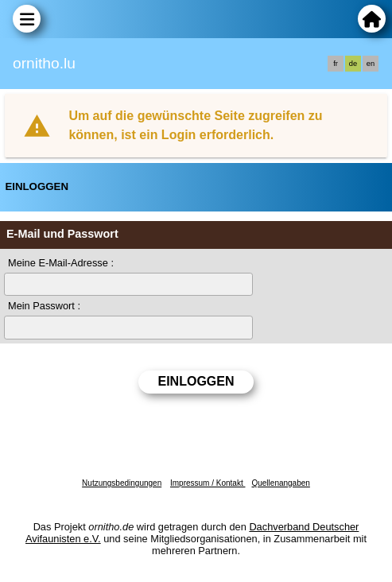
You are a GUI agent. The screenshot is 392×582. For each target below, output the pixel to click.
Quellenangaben (280, 483)
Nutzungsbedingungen (122, 483)
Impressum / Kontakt (208, 483)
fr (336, 64)
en (371, 64)
